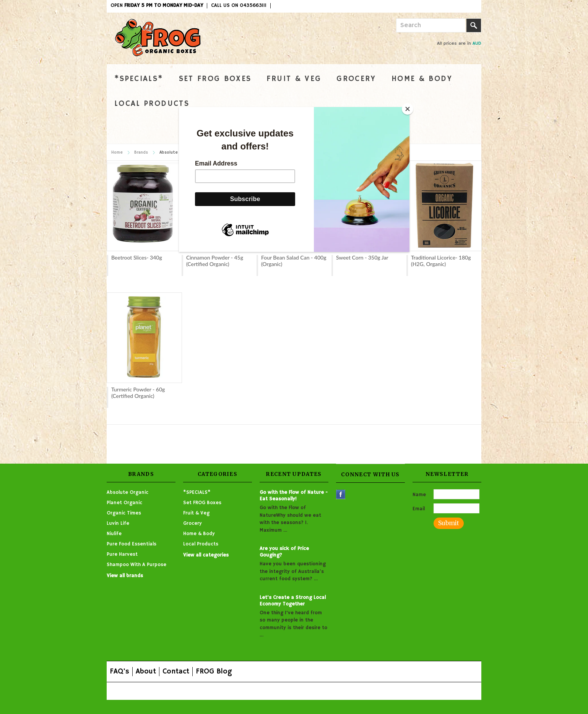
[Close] (408, 109)
